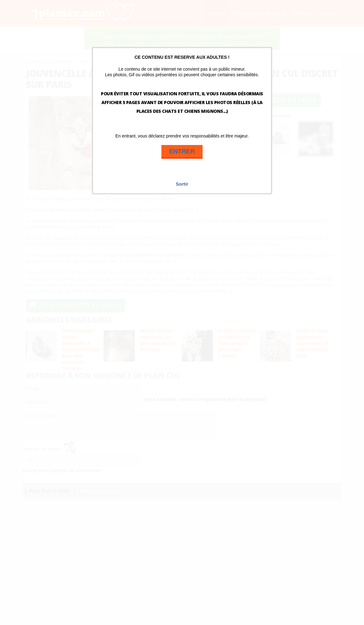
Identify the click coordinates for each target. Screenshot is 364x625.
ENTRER (182, 151)
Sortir (182, 184)
